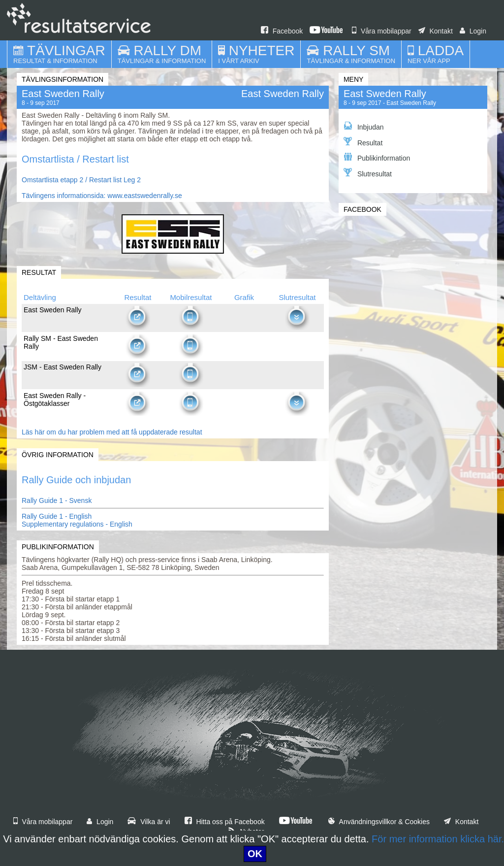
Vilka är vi (149, 822)
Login (473, 31)
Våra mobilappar (382, 31)
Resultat (363, 142)
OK (255, 854)
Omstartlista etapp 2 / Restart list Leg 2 (81, 180)
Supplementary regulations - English (77, 524)
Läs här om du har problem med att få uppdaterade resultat (112, 432)
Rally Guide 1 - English (57, 516)
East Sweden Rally (385, 94)
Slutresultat (368, 173)
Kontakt (436, 31)
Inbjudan (364, 126)
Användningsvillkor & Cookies (379, 822)
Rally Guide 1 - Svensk (57, 500)
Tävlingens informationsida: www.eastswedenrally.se (102, 196)
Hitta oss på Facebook (225, 822)
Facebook (282, 31)
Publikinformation (377, 157)
